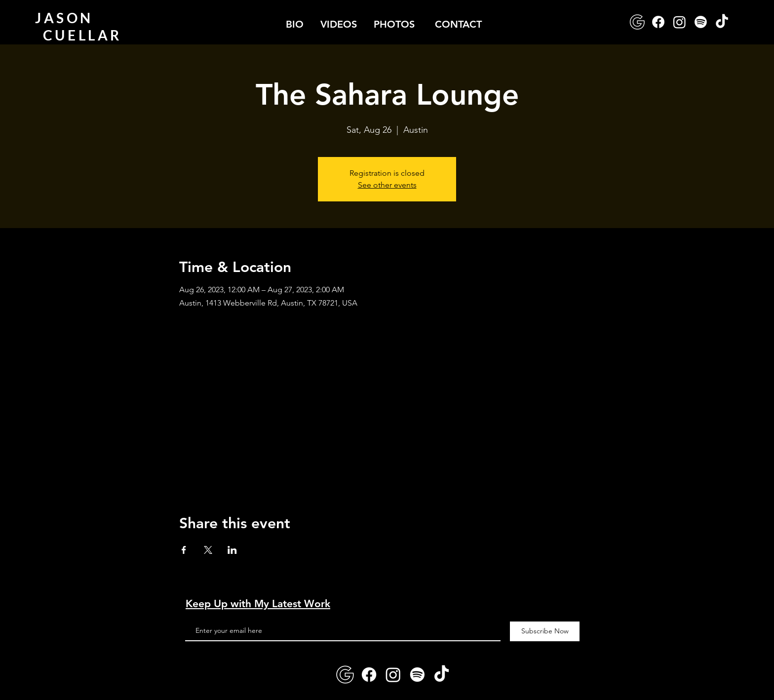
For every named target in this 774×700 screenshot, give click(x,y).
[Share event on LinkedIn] (232, 550)
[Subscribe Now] (545, 631)
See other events (387, 185)
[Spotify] (701, 22)
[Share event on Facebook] (184, 550)
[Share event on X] (208, 550)
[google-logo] (637, 22)
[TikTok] (722, 22)
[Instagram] (679, 22)
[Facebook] (658, 22)
